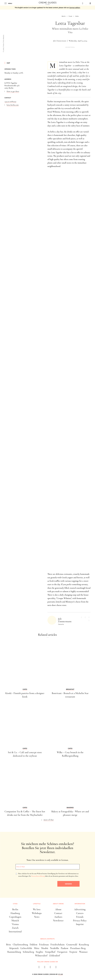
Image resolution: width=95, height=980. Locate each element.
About (58, 909)
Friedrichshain (58, 944)
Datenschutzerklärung (38, 876)
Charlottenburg (20, 944)
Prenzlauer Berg (78, 948)
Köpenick (14, 948)
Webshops (37, 913)
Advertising (80, 909)
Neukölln (54, 948)
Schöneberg (28, 952)
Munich (15, 920)
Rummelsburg (14, 952)
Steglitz (39, 952)
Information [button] (80, 904)
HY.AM (61, 974)
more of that (49, 820)
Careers (80, 913)
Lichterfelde (26, 948)
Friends (80, 917)
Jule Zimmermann (60, 41)
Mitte (37, 948)
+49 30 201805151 (10, 102)
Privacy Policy (80, 920)
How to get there (13, 91)
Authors (58, 917)
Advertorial (70, 47)
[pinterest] (50, 968)
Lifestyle (37, 904)
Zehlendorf (54, 955)
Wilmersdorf (41, 955)
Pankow (65, 948)
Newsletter (58, 920)
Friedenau (44, 944)
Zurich (15, 928)
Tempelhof (50, 952)
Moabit (45, 948)
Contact (58, 913)
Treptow (73, 952)
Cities (15, 904)
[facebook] (39, 968)
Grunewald (72, 944)
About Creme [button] (58, 904)
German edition (75, 8)
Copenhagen (15, 917)
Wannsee (83, 952)
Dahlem (33, 944)
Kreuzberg (84, 944)
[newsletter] (56, 968)
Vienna (15, 924)
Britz (9, 944)
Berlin (15, 909)
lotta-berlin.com (13, 105)
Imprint (80, 924)
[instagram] (45, 968)
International (15, 931)
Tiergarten (62, 952)
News (37, 917)
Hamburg (15, 913)
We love (37, 909)
